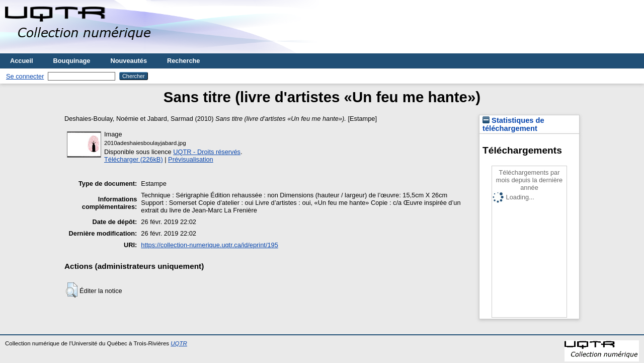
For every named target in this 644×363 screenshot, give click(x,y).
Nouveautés (129, 61)
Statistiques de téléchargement (513, 124)
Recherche (183, 61)
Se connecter (25, 76)
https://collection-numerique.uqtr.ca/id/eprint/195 (209, 245)
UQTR (179, 343)
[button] (72, 290)
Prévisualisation (191, 159)
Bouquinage (72, 61)
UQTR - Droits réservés (207, 152)
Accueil (22, 61)
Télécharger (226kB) (134, 159)
